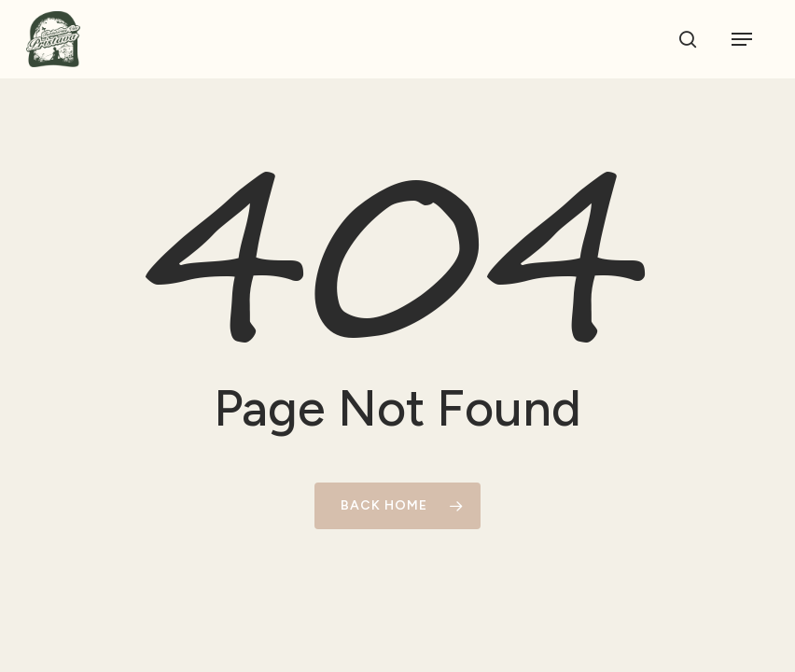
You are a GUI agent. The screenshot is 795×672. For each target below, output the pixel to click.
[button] (742, 39)
